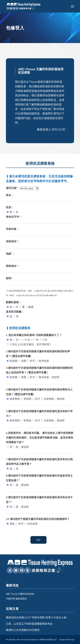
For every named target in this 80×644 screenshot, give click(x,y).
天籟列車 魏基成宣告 (16, 599)
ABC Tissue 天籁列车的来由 (20, 594)
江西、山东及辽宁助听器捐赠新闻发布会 (29, 624)
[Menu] (72, 6)
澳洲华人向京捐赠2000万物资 (23, 630)
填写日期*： (22, 188)
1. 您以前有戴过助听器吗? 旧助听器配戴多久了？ (34, 340)
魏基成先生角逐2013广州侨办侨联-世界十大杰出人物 (36, 618)
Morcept (71, 639)
